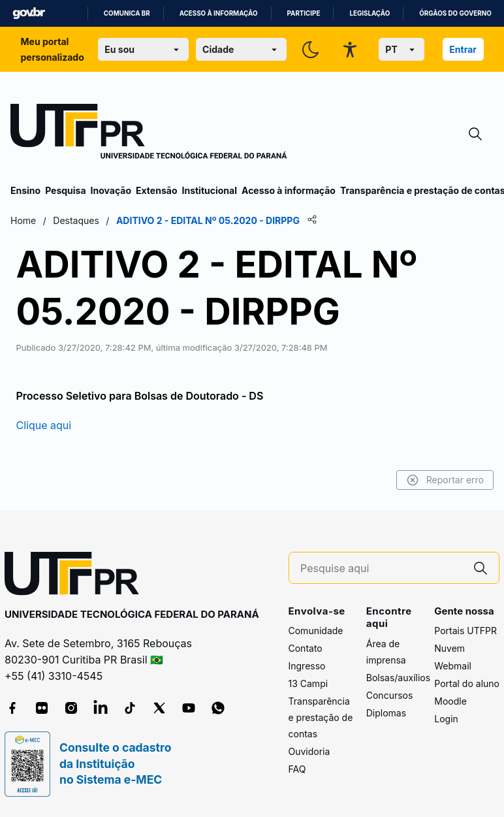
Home (23, 220)
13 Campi (308, 683)
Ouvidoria (309, 751)
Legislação (370, 13)
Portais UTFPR (465, 631)
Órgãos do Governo (455, 13)
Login (446, 719)
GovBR (29, 13)
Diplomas (386, 713)
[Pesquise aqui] (381, 569)
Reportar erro (445, 480)
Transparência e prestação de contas (321, 717)
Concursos (390, 695)
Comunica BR (127, 13)
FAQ (297, 769)
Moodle (450, 701)
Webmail (453, 666)
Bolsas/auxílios (398, 678)
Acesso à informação (219, 13)
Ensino (25, 190)
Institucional (209, 190)
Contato (306, 648)
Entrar (463, 49)
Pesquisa (65, 190)
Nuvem (449, 648)
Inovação (111, 190)
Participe (304, 13)
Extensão (156, 190)
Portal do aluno (467, 683)
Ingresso (307, 666)
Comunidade (316, 631)
